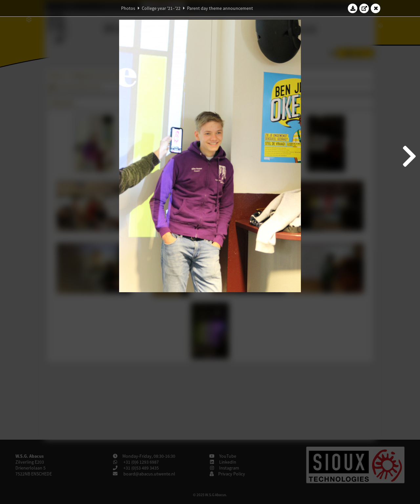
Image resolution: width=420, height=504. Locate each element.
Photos (128, 8)
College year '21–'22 (161, 8)
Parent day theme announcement (220, 8)
